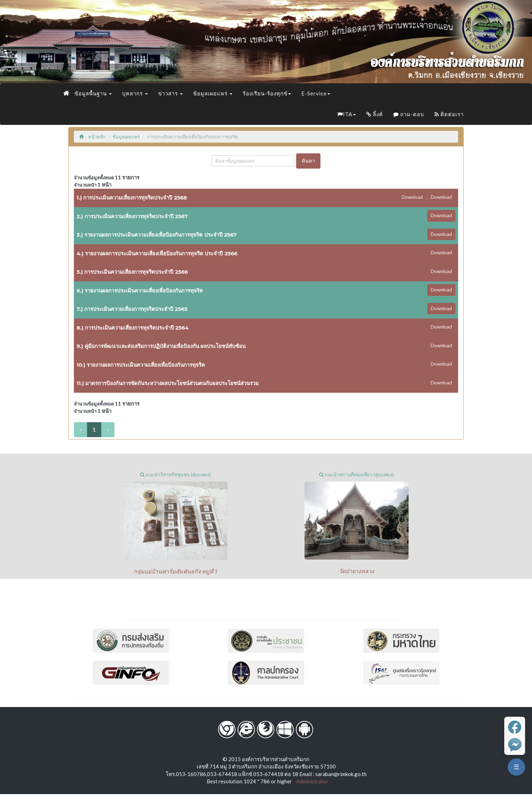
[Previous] (81, 430)
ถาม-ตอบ (409, 114)
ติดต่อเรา (449, 114)
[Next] (108, 430)
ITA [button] (347, 114)
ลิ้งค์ (375, 114)
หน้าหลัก (92, 137)
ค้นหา (308, 161)
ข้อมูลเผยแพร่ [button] (213, 93)
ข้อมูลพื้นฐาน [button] (93, 93)
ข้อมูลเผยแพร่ (126, 137)
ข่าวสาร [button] (170, 93)
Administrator (311, 781)
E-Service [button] (316, 93)
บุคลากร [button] (135, 93)
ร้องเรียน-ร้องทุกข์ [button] (267, 93)
